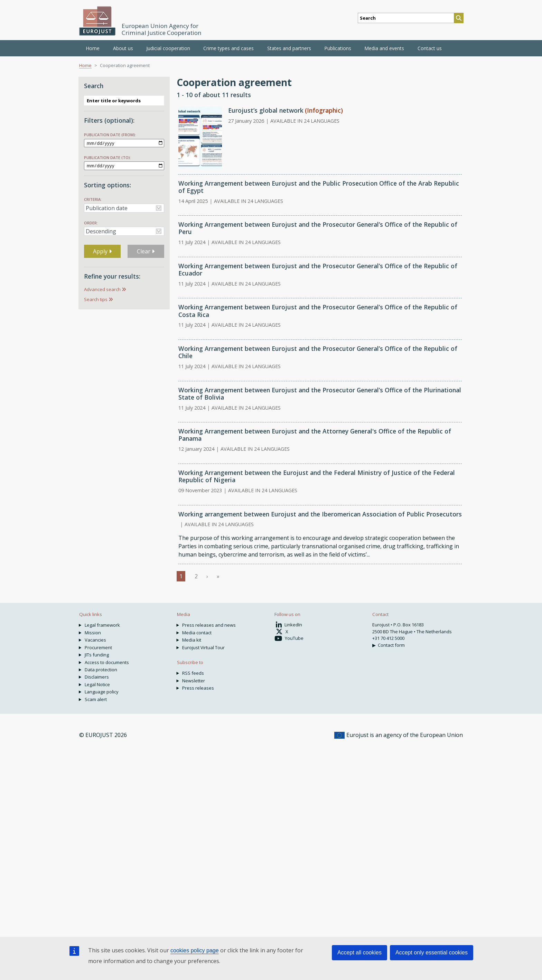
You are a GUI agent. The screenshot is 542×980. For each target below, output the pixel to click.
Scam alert (96, 699)
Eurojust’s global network (266, 110)
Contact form (391, 645)
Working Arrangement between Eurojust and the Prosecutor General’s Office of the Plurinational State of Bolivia (320, 394)
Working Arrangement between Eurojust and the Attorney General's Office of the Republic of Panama (315, 435)
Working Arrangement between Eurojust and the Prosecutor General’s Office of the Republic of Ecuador (318, 269)
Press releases (198, 688)
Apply (102, 251)
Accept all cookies (359, 953)
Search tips (96, 299)
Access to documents (107, 662)
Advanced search (102, 289)
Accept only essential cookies (432, 953)
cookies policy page (195, 950)
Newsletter (194, 681)
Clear (146, 251)
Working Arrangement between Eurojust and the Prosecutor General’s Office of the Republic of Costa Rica (318, 311)
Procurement (98, 647)
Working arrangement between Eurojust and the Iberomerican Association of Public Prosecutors (320, 514)
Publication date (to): (108, 157)
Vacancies (95, 640)
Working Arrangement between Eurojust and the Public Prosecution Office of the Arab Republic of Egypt (319, 187)
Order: (91, 223)
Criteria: (93, 199)
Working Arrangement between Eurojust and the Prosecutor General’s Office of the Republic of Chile (318, 352)
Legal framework (102, 625)
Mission (93, 633)
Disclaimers (97, 677)
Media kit (192, 640)
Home (93, 48)
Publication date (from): (110, 135)
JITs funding (97, 655)
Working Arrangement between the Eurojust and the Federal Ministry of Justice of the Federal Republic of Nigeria (317, 476)
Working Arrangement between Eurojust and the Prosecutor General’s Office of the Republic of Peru (318, 228)
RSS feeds (193, 673)
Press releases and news (209, 625)
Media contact (197, 633)
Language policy (102, 692)
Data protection (101, 670)
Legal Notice (97, 684)
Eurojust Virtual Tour (203, 647)
